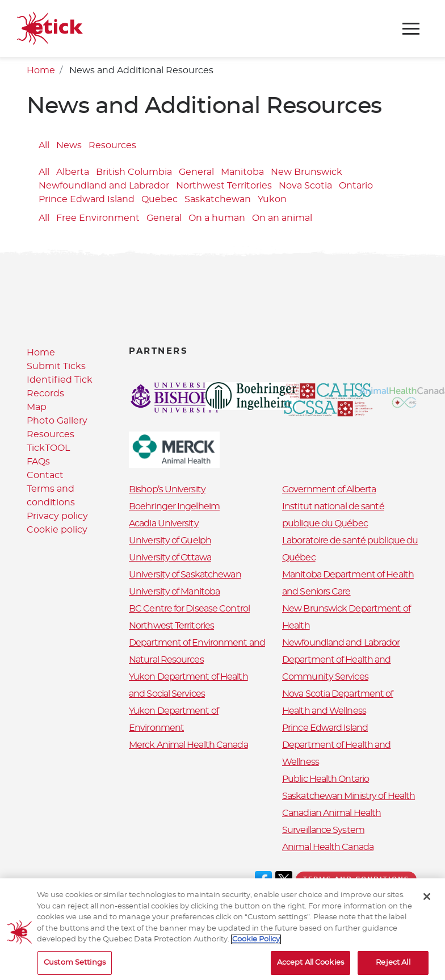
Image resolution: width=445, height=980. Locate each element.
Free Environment (98, 218)
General (196, 172)
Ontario (356, 186)
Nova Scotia (305, 186)
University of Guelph (170, 541)
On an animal (282, 218)
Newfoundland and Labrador (104, 186)
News (69, 145)
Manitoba (242, 172)
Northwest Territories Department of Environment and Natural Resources (197, 643)
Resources (112, 145)
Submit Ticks (56, 366)
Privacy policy (57, 516)
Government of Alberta (329, 489)
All (44, 145)
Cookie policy (57, 530)
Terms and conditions (356, 879)
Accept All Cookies (310, 968)
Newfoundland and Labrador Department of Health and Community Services (341, 660)
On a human (217, 218)
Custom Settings (75, 968)
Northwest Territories (224, 186)
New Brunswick (307, 172)
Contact (45, 475)
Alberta (73, 172)
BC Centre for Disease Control (189, 609)
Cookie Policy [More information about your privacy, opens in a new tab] (256, 945)
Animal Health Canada (328, 847)
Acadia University (164, 523)
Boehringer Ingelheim (174, 506)
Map (37, 407)
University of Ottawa (170, 558)
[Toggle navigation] (411, 29)
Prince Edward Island (87, 199)
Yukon (272, 199)
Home (41, 70)
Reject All (393, 968)
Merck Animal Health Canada (188, 745)
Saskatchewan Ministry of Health (349, 796)
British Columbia (134, 172)
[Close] (427, 902)
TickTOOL (48, 448)
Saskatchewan (218, 199)
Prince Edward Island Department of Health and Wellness (336, 745)
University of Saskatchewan (185, 575)
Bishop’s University (167, 489)
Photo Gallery (57, 421)
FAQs (38, 462)
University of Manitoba (174, 592)
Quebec (159, 199)
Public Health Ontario (326, 779)
